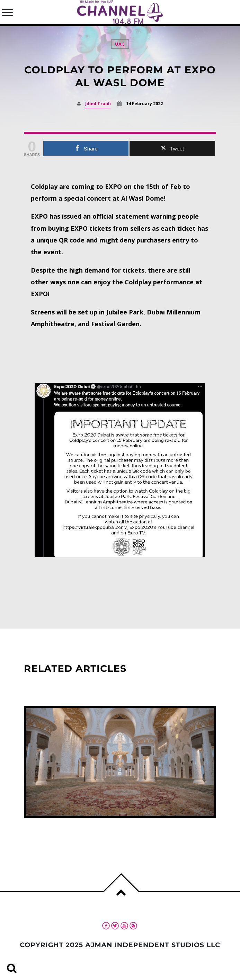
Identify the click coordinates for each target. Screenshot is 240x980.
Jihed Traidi (98, 104)
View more (120, 762)
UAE (120, 44)
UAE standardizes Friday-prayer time (91, 827)
